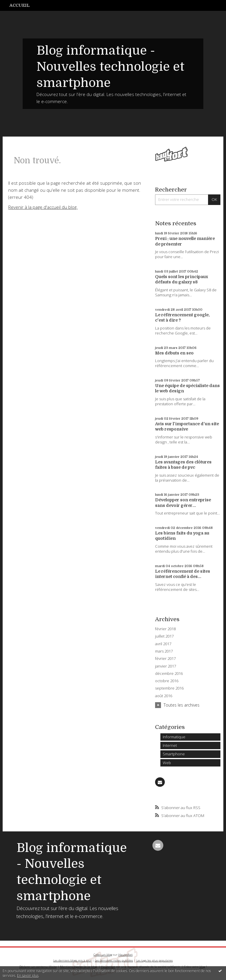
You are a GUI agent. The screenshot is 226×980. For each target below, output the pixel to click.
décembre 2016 (169, 674)
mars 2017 (164, 651)
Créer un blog (103, 955)
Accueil (20, 5)
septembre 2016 (169, 688)
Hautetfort (126, 955)
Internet (170, 745)
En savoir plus (28, 975)
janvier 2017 (166, 666)
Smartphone (174, 754)
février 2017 (165, 659)
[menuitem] (23, 5)
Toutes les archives (182, 705)
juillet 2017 (164, 636)
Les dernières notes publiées (114, 960)
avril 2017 (163, 644)
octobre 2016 (167, 681)
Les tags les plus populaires (154, 960)
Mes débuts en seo (174, 353)
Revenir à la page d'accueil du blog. (43, 207)
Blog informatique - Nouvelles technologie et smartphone (110, 67)
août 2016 (164, 696)
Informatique (174, 737)
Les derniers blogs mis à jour (72, 960)
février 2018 (165, 629)
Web (167, 763)
